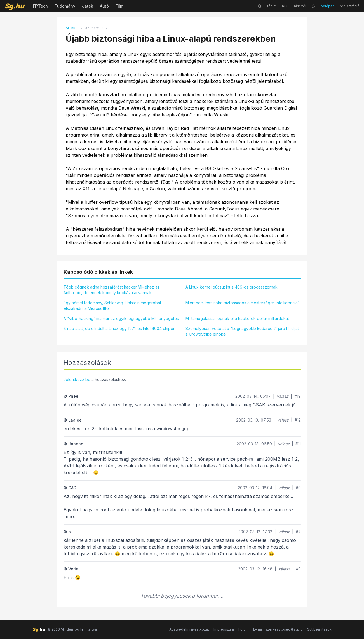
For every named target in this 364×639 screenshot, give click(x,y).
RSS (285, 6)
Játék (88, 6)
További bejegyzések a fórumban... (182, 596)
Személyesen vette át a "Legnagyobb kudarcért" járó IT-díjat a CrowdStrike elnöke (242, 331)
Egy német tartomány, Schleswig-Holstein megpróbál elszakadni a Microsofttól (112, 306)
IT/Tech (40, 6)
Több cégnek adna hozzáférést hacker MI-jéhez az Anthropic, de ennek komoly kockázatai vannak (112, 290)
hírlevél (300, 6)
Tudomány (65, 6)
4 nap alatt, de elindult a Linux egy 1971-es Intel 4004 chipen (119, 328)
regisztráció (350, 6)
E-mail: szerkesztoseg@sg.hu (278, 629)
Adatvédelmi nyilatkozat (189, 629)
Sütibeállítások (319, 629)
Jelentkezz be (77, 379)
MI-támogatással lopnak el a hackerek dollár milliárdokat (237, 318)
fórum (272, 6)
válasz (283, 396)
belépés (328, 6)
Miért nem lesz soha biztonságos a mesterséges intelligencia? (243, 303)
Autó (104, 6)
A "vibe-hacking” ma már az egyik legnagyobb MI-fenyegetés (121, 318)
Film (119, 6)
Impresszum (224, 629)
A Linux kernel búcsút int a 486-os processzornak (232, 287)
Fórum (244, 629)
